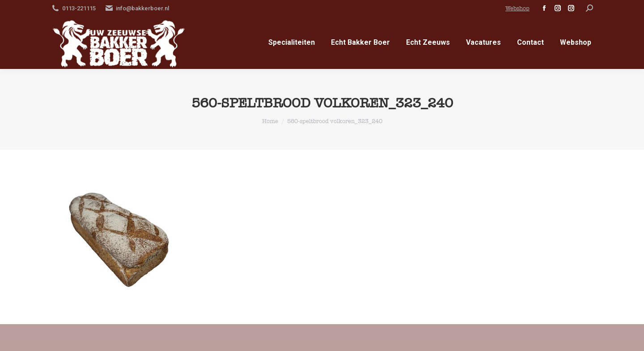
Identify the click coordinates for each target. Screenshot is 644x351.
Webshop (517, 8)
